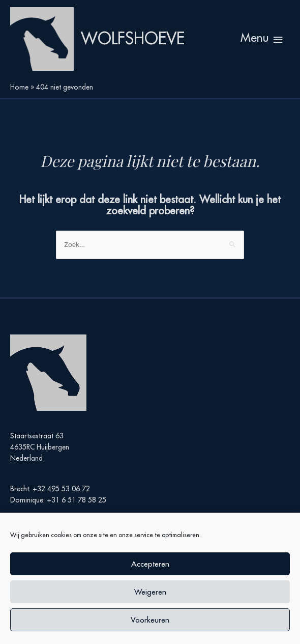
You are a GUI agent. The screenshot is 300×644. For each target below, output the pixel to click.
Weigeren (150, 592)
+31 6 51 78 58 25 (77, 500)
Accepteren (150, 564)
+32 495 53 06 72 (61, 489)
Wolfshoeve (133, 38)
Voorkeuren (150, 620)
